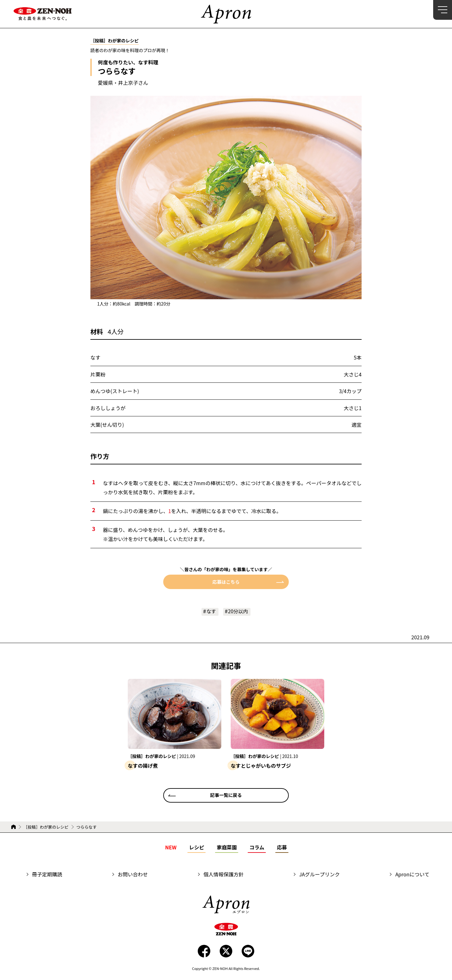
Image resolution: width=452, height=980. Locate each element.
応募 (282, 847)
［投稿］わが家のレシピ (46, 827)
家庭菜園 (227, 847)
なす (211, 612)
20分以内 (238, 612)
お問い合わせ (133, 874)
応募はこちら (226, 582)
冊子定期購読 (47, 874)
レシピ (196, 847)
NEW (171, 847)
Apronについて (412, 874)
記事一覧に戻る (226, 795)
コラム (257, 847)
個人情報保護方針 (223, 874)
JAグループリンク (319, 874)
